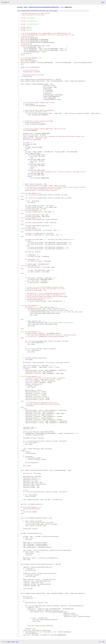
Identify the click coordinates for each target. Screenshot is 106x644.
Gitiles (9, 642)
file (47, 11)
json (103, 642)
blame (55, 11)
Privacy (13, 642)
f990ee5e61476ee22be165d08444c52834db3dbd (44, 7)
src (62, 7)
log (51, 11)
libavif (26, 7)
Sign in (103, 2)
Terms (17, 642)
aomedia (20, 7)
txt (100, 642)
